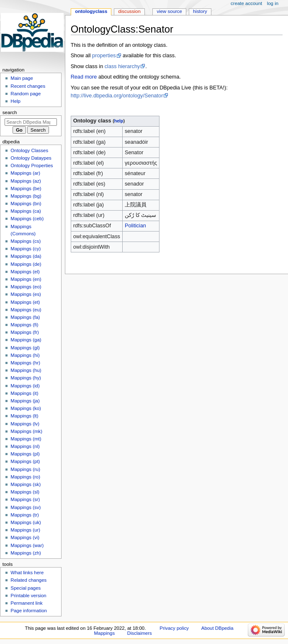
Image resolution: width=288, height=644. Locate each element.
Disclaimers (140, 633)
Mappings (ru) (25, 469)
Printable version (28, 596)
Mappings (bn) (26, 204)
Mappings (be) (26, 188)
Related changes (28, 580)
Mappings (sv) (26, 507)
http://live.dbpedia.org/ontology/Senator (117, 96)
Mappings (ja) (25, 401)
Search (10, 112)
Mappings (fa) (25, 317)
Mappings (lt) (24, 416)
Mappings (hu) (26, 370)
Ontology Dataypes (31, 158)
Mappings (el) (25, 272)
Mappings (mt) (26, 439)
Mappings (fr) (24, 332)
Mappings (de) (26, 264)
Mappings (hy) (26, 378)
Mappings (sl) (25, 492)
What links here (27, 573)
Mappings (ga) (26, 340)
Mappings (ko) (26, 408)
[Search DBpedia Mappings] (31, 122)
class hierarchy (122, 66)
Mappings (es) (26, 294)
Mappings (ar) (25, 173)
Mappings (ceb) (27, 219)
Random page (26, 94)
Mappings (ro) (25, 477)
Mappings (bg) (26, 196)
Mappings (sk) (26, 484)
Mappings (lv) (25, 424)
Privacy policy (174, 628)
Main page (22, 78)
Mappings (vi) (25, 537)
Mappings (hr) (25, 363)
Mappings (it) (24, 393)
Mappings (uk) (26, 522)
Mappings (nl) (25, 446)
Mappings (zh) (26, 553)
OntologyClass (91, 11)
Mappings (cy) (26, 249)
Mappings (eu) (26, 310)
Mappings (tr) (24, 515)
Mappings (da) (26, 256)
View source (169, 11)
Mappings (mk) (26, 431)
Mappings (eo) (26, 287)
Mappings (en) (26, 279)
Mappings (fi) (24, 325)
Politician (135, 226)
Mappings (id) (25, 386)
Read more (84, 77)
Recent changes (28, 86)
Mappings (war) (27, 545)
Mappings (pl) (25, 454)
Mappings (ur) (25, 530)
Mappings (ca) (26, 211)
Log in (273, 3)
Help (15, 101)
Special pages (26, 588)
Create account (246, 3)
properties (104, 56)
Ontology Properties (32, 165)
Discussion (129, 11)
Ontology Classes (29, 150)
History (200, 11)
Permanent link (26, 603)
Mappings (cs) (26, 241)
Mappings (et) (25, 302)
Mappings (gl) (25, 348)
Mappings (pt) (25, 461)
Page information (29, 611)
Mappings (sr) (25, 499)
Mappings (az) (26, 181)
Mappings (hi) (25, 355)
